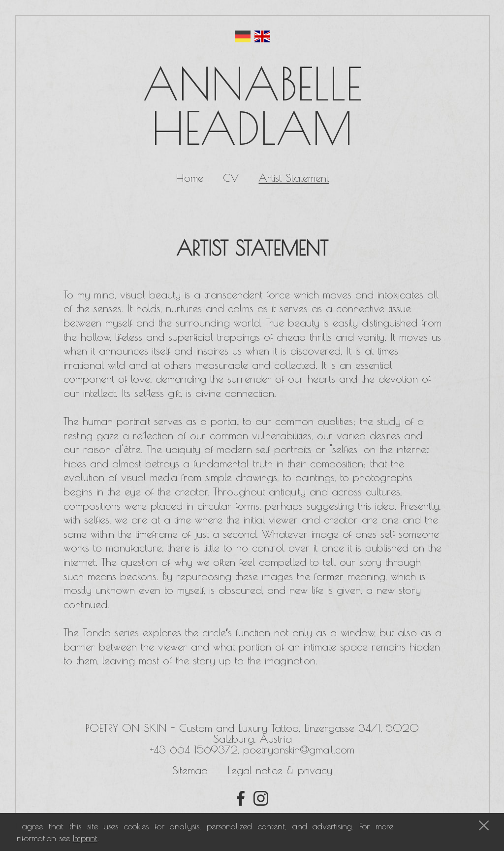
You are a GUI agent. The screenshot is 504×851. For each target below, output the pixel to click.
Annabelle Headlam (252, 106)
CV (231, 178)
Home (189, 178)
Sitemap (190, 770)
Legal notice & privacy (280, 770)
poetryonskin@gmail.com (299, 750)
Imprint (85, 838)
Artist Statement (294, 178)
